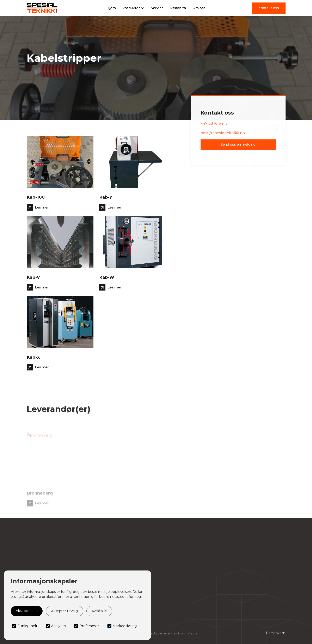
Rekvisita (178, 8)
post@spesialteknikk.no (223, 134)
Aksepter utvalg (65, 611)
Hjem (111, 8)
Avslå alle (99, 611)
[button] (133, 8)
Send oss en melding (238, 146)
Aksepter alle (27, 611)
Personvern (276, 633)
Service (157, 8)
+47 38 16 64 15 (214, 125)
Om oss (199, 8)
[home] (42, 8)
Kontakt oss (269, 8)
